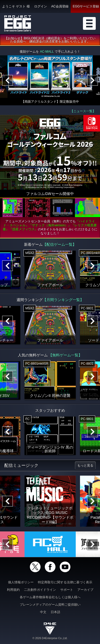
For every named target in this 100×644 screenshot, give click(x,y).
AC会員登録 (60, 6)
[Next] (93, 80)
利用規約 (13, 590)
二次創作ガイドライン (40, 590)
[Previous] (7, 80)
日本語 (55, 612)
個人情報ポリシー (21, 582)
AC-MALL (47, 52)
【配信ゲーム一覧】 (59, 244)
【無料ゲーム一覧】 (65, 355)
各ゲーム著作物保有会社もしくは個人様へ (50, 597)
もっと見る (85, 466)
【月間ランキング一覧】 (63, 300)
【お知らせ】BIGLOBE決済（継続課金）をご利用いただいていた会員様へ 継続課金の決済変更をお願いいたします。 (50, 40)
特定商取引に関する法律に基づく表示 (65, 582)
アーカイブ (85, 590)
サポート (67, 590)
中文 (43, 612)
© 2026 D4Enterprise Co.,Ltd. (50, 638)
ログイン (41, 6)
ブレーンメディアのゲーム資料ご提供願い (50, 605)
